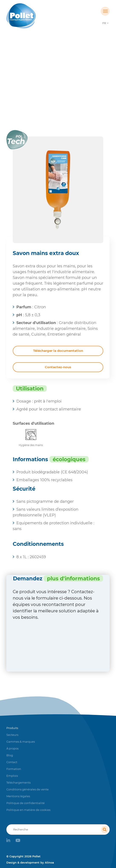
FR (104, 23)
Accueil (24, 84)
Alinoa (49, 862)
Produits (42, 84)
